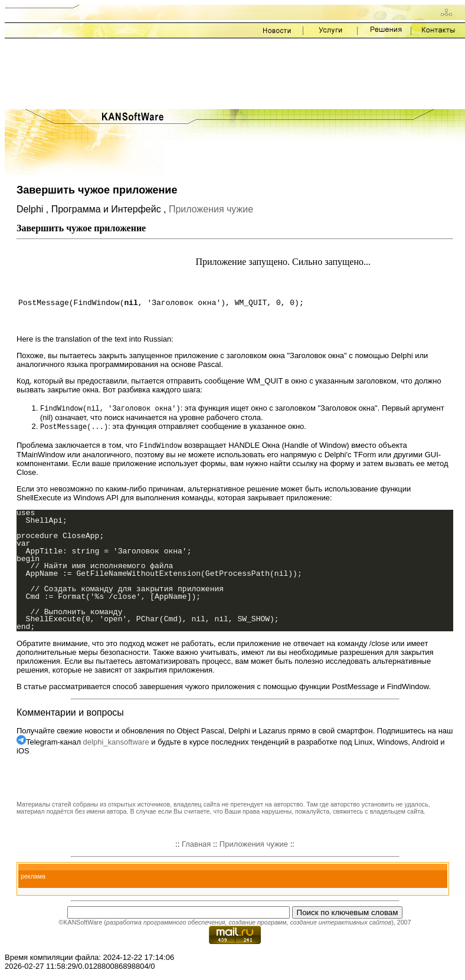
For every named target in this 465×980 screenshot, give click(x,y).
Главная (196, 846)
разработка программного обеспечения (166, 924)
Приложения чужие (211, 209)
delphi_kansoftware (116, 744)
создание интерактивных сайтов (340, 924)
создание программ (257, 924)
